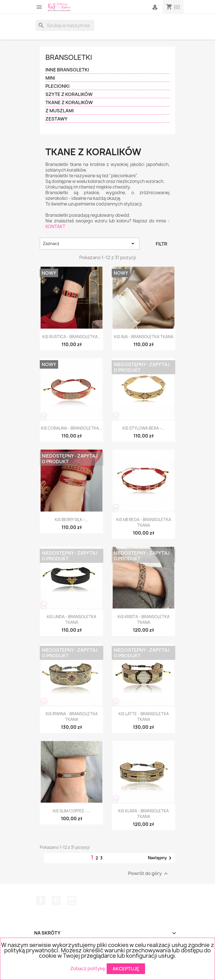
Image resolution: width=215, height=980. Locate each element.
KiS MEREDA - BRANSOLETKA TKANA (144, 522)
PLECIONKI (57, 86)
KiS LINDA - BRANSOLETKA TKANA (72, 619)
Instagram (72, 900)
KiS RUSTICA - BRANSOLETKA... (72, 337)
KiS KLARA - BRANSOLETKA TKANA (143, 814)
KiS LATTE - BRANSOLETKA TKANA (144, 717)
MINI (50, 78)
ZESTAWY (56, 119)
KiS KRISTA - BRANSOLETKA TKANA (144, 619)
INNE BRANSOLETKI (67, 70)
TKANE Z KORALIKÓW (69, 103)
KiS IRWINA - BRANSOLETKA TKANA (72, 717)
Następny (161, 858)
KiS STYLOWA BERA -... (144, 428)
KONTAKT (55, 227)
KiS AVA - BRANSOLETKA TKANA (144, 337)
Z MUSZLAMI (60, 111)
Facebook (41, 900)
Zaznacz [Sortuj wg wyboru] (90, 244)
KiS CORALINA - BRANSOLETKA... (72, 428)
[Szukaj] (65, 25)
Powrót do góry (149, 873)
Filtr (162, 244)
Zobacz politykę (88, 968)
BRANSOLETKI (69, 57)
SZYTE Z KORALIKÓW (69, 94)
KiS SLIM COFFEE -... (72, 811)
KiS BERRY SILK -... (72, 519)
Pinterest (56, 900)
